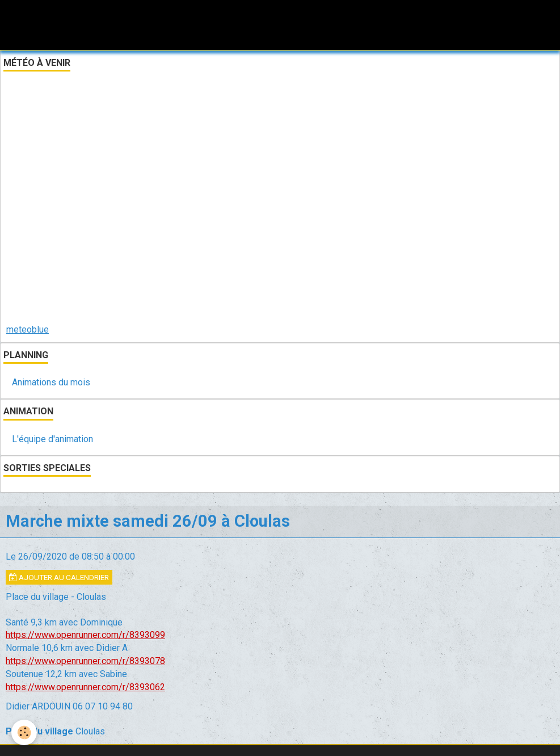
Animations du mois (51, 382)
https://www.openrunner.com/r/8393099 (85, 635)
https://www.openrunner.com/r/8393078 (85, 661)
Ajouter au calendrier (59, 577)
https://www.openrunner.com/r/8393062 (85, 687)
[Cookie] (24, 732)
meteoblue (28, 329)
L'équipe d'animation (52, 439)
